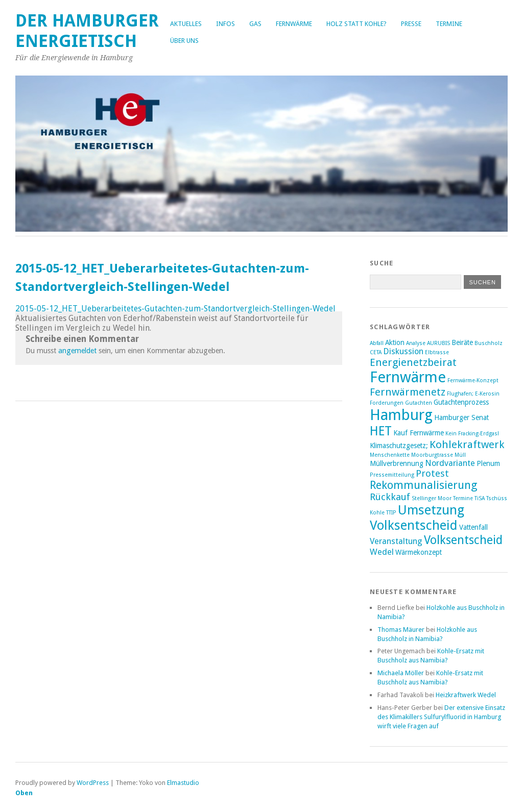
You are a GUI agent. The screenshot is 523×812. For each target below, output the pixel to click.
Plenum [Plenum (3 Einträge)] (488, 463)
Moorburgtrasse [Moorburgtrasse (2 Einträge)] (432, 455)
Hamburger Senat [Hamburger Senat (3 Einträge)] (461, 417)
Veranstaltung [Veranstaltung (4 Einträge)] (396, 541)
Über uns (184, 41)
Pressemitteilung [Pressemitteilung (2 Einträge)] (392, 475)
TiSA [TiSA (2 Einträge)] (480, 498)
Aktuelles (186, 24)
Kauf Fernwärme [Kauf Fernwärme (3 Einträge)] (419, 433)
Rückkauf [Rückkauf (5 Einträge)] (390, 497)
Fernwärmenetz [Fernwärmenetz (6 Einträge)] (408, 392)
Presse (411, 24)
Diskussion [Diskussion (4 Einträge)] (403, 351)
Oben (24, 793)
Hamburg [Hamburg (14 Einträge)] (401, 415)
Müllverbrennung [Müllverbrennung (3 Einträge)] (397, 463)
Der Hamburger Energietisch (87, 31)
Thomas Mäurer (401, 630)
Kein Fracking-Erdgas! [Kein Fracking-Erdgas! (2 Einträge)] (472, 434)
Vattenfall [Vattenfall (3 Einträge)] (473, 527)
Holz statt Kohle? (356, 24)
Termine (449, 24)
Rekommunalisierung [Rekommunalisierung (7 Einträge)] (424, 485)
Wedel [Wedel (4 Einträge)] (382, 552)
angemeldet (77, 351)
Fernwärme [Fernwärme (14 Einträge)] (408, 377)
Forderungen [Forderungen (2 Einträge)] (387, 403)
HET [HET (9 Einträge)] (381, 431)
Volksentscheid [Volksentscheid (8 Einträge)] (463, 540)
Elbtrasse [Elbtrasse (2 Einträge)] (437, 352)
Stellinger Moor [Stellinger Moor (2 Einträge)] (432, 498)
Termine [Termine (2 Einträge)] (463, 498)
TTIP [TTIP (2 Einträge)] (391, 513)
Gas (255, 24)
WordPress (93, 783)
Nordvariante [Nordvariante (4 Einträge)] (450, 463)
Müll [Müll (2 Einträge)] (460, 455)
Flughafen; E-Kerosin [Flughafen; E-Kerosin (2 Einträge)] (473, 394)
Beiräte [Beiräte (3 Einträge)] (462, 342)
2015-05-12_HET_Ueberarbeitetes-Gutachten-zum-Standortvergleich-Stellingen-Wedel (175, 309)
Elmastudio (183, 783)
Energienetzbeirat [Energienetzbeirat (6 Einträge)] (413, 362)
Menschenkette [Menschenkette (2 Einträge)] (390, 455)
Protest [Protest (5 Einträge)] (432, 473)
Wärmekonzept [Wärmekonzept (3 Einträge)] (419, 552)
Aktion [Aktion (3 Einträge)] (395, 342)
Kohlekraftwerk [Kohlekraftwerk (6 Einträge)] (467, 445)
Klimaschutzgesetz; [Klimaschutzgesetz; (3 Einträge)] (399, 446)
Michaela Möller (401, 673)
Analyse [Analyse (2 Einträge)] (416, 343)
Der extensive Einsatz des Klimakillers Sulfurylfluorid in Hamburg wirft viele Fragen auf (441, 717)
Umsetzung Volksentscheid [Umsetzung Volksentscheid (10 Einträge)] (417, 518)
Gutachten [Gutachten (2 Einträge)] (419, 403)
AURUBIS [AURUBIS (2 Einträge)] (438, 343)
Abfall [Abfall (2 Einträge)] (377, 343)
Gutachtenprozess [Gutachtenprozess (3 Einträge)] (461, 402)
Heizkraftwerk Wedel (466, 695)
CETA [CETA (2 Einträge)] (376, 352)
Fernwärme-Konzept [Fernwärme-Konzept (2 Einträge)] (473, 380)
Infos (225, 24)
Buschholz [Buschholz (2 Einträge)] (489, 343)
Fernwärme (294, 24)
